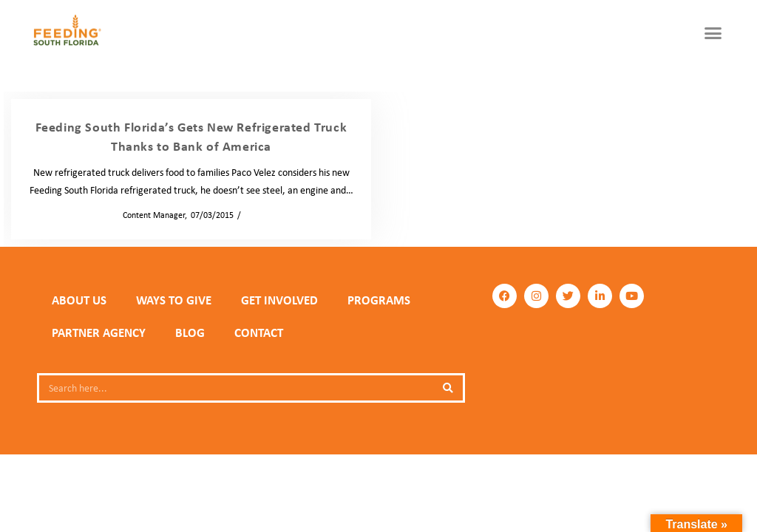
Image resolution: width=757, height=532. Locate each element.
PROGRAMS (379, 300)
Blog (190, 332)
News (255, 215)
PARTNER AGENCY (99, 332)
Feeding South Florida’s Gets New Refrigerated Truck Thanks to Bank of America (191, 136)
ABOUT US (79, 300)
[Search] (448, 388)
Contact (259, 332)
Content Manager (149, 215)
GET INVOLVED (279, 300)
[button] (713, 33)
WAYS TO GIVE (174, 300)
